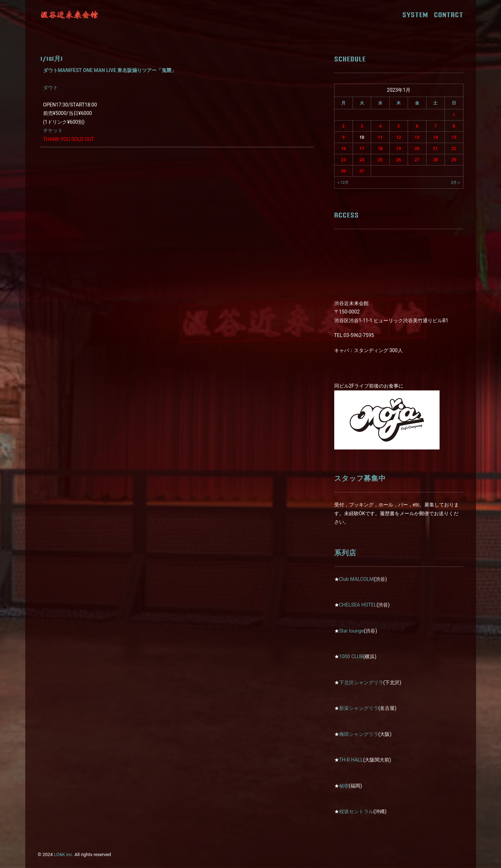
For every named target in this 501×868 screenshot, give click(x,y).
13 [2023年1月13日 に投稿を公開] (417, 137)
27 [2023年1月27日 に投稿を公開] (417, 160)
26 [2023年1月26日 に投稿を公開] (399, 160)
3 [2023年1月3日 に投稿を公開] (362, 126)
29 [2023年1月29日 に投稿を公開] (454, 160)
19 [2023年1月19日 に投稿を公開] (399, 149)
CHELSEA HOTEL (358, 605)
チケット (53, 130)
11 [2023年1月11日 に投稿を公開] (380, 137)
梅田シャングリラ (359, 734)
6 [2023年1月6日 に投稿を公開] (417, 126)
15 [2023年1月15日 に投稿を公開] (454, 137)
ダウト (51, 88)
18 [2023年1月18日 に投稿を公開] (380, 149)
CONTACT (449, 15)
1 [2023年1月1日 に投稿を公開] (454, 115)
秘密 (344, 786)
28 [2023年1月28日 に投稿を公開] (435, 160)
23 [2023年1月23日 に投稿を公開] (343, 160)
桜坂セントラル (356, 811)
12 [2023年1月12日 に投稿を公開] (399, 137)
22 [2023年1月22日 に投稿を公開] (454, 149)
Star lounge (352, 631)
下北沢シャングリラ (361, 682)
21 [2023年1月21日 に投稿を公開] (435, 149)
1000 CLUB (351, 656)
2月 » (455, 183)
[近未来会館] (70, 15)
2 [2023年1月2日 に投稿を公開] (344, 126)
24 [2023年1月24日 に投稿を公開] (362, 160)
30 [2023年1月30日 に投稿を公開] (343, 171)
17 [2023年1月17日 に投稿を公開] (362, 149)
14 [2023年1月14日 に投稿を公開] (435, 137)
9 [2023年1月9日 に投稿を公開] (344, 137)
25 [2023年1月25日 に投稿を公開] (380, 160)
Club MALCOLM (357, 579)
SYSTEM (418, 15)
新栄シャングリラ (359, 708)
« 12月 (343, 183)
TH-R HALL (351, 760)
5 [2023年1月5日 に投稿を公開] (399, 126)
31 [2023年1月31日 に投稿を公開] (362, 171)
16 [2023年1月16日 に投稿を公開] (343, 149)
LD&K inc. (64, 854)
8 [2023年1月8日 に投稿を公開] (454, 126)
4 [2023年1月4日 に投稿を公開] (380, 126)
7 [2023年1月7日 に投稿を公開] (436, 126)
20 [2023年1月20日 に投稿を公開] (417, 149)
